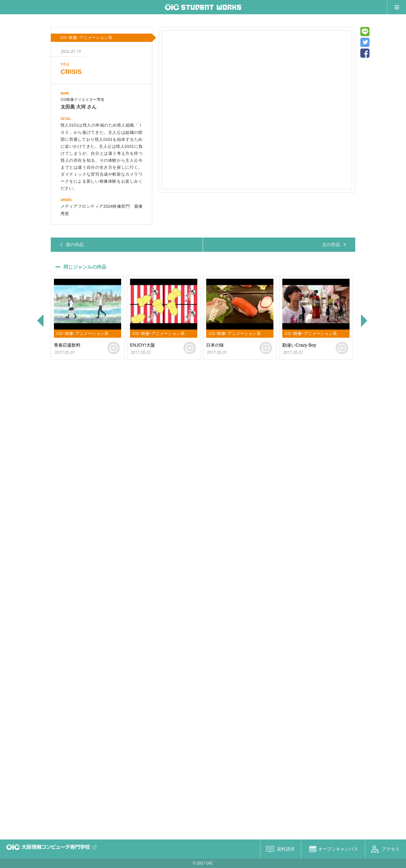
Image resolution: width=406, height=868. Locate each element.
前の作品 (75, 245)
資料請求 (286, 849)
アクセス (391, 849)
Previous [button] (40, 321)
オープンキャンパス (338, 849)
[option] (88, 318)
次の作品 (331, 245)
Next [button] (365, 321)
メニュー (396, 7)
